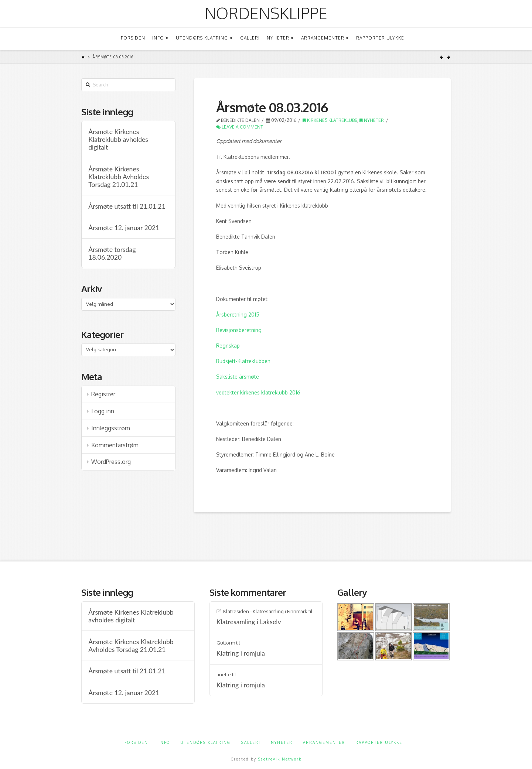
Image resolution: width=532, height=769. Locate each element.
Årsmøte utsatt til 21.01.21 (127, 206)
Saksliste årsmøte (238, 377)
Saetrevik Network (280, 759)
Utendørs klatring (205, 742)
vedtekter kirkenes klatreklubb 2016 (258, 392)
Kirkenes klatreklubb (330, 120)
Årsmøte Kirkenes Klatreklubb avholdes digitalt (118, 139)
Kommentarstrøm (115, 445)
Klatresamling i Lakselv (249, 622)
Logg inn (103, 411)
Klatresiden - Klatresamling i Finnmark (265, 611)
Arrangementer (324, 742)
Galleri (251, 742)
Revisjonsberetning (239, 330)
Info (164, 742)
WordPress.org (111, 462)
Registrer (103, 394)
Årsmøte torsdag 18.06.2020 (112, 253)
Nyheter (372, 120)
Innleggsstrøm (111, 428)
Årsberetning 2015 (238, 315)
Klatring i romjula (241, 653)
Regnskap (228, 346)
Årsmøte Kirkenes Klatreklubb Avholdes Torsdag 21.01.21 (119, 177)
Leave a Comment (240, 127)
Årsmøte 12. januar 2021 (124, 228)
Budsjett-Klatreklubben (243, 361)
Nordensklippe (266, 13)
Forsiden (136, 742)
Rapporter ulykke (379, 742)
